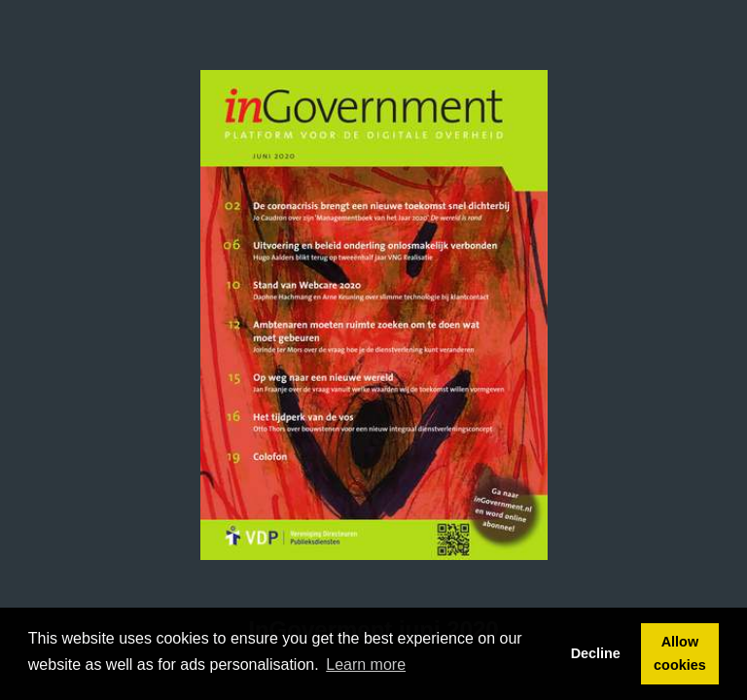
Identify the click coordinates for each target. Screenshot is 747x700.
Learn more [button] (366, 665)
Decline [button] (596, 653)
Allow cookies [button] (680, 653)
